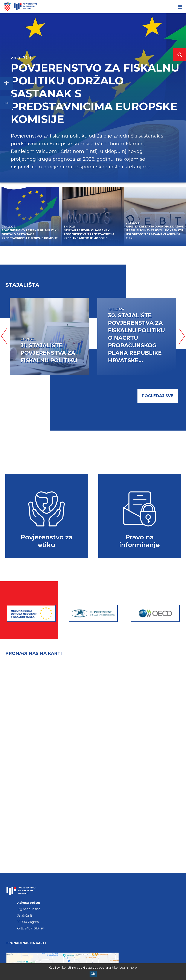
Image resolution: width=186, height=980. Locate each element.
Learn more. (128, 968)
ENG (6, 103)
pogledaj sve (158, 396)
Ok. (93, 974)
